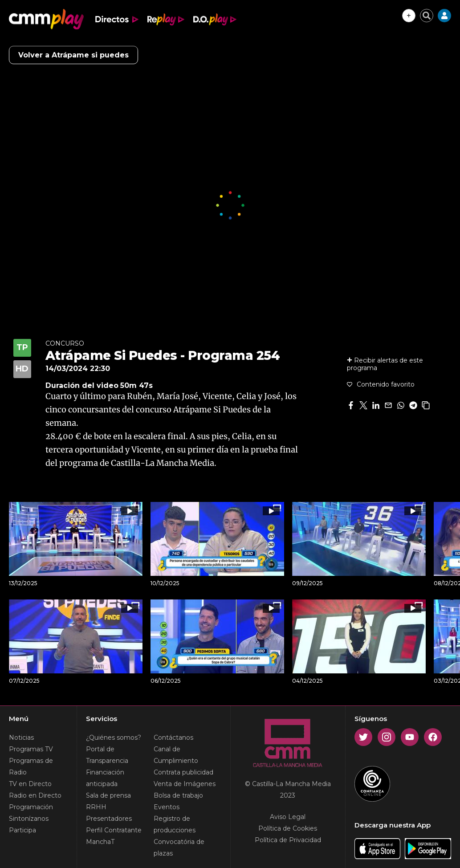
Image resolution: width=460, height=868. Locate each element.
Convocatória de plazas (179, 848)
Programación (31, 807)
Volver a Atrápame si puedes (73, 55)
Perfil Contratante (114, 830)
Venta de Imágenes (185, 784)
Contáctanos (173, 738)
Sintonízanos (29, 819)
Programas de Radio (31, 766)
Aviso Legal (288, 817)
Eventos (167, 807)
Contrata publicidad (183, 772)
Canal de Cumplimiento (176, 755)
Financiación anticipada (105, 778)
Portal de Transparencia (107, 755)
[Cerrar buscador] (427, 16)
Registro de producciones (175, 824)
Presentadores (109, 819)
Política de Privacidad (288, 840)
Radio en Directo (35, 795)
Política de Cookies (288, 828)
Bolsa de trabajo (178, 795)
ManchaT (100, 842)
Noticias (21, 738)
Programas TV (31, 749)
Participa (22, 830)
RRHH (96, 807)
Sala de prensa (108, 795)
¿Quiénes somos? (114, 738)
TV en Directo (30, 784)
